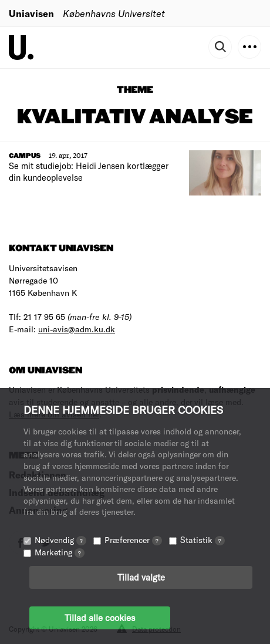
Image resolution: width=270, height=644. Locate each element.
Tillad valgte (141, 577)
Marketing (60, 552)
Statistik (203, 540)
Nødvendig (60, 540)
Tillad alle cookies (100, 618)
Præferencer (133, 540)
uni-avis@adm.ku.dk (77, 329)
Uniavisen (31, 13)
